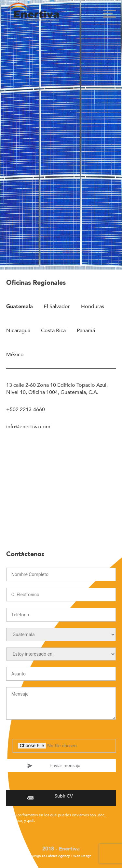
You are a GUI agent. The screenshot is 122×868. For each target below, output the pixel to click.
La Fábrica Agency (56, 856)
